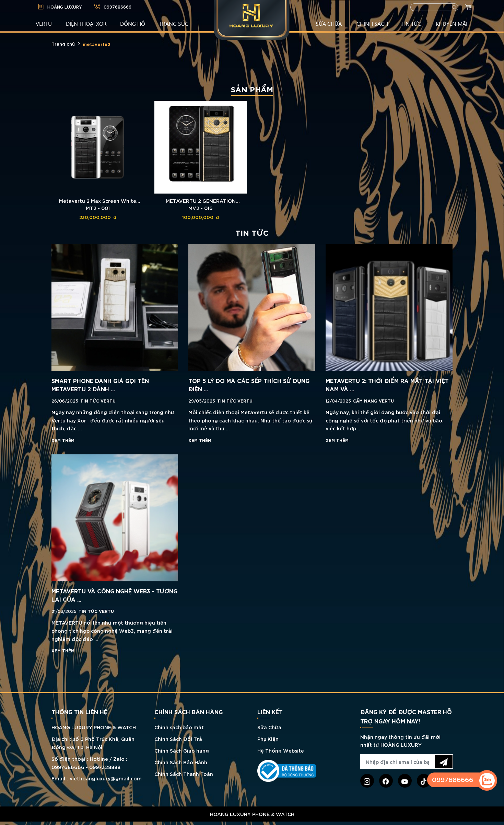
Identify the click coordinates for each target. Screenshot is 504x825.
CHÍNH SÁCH (372, 23)
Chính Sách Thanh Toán (184, 774)
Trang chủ (63, 44)
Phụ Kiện (268, 739)
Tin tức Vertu (98, 400)
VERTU (44, 23)
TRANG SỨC (174, 23)
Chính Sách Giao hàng (182, 750)
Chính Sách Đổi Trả (178, 739)
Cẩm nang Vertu (373, 400)
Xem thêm (63, 440)
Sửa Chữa (269, 727)
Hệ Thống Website (281, 750)
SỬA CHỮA (329, 23)
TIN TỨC (411, 23)
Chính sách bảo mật (179, 727)
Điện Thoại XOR (86, 23)
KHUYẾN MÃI (452, 23)
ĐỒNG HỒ (133, 23)
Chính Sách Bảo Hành (181, 762)
